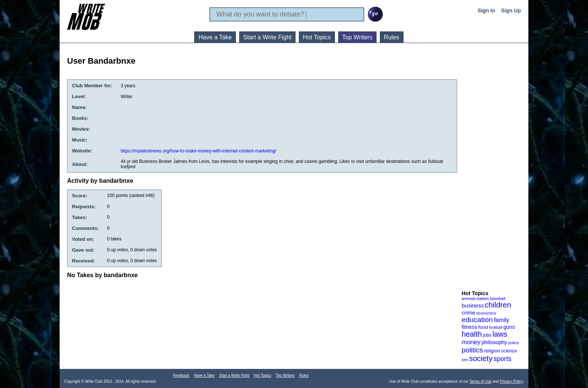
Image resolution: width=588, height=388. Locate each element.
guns (509, 327)
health (472, 334)
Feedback (181, 375)
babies (483, 298)
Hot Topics (317, 37)
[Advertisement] (492, 172)
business (473, 305)
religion (492, 351)
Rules (392, 37)
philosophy (494, 342)
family (502, 320)
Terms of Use (481, 381)
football (496, 327)
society (481, 358)
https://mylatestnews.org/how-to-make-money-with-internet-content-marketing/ (199, 151)
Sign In (487, 10)
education (477, 320)
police (514, 343)
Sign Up (511, 10)
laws (500, 334)
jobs (487, 335)
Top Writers (358, 37)
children (498, 305)
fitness (469, 327)
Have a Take (215, 37)
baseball (498, 298)
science (509, 351)
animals (469, 298)
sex (465, 360)
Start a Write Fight (268, 37)
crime (469, 313)
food (483, 327)
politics (472, 350)
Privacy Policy (511, 381)
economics (486, 313)
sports (502, 359)
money (471, 342)
